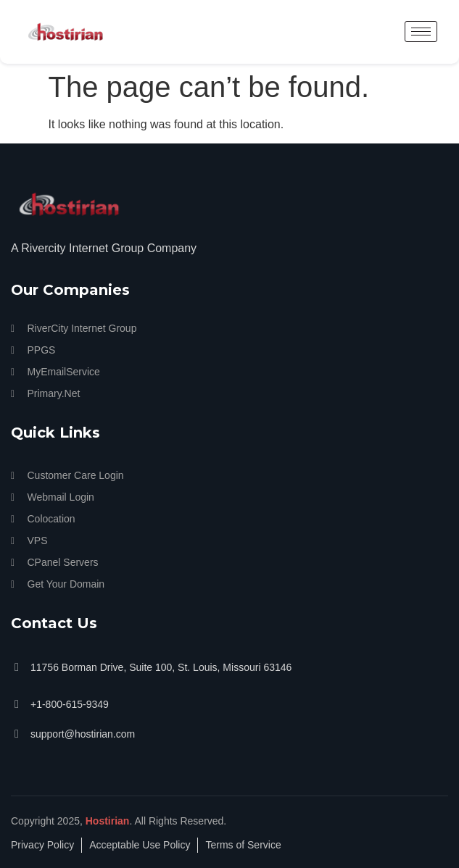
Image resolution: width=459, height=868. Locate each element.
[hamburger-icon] (421, 32)
